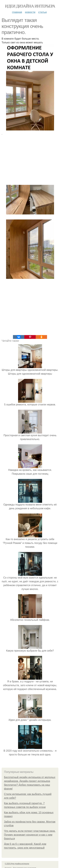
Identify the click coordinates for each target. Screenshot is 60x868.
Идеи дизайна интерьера (30, 6)
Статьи (42, 12)
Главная (17, 12)
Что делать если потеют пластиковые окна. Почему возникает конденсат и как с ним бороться (30, 835)
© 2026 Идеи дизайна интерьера (17, 864)
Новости (30, 12)
